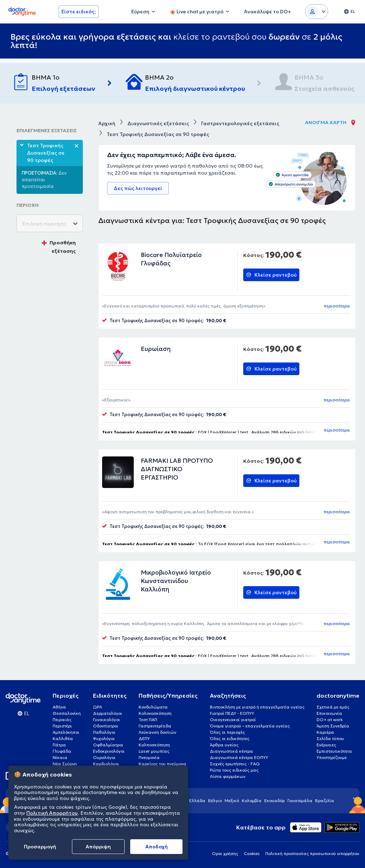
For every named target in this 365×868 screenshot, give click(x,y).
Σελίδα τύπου (330, 738)
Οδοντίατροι (106, 726)
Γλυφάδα (62, 751)
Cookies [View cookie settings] (252, 853)
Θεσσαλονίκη (67, 713)
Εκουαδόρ (274, 801)
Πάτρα (59, 745)
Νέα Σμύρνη (65, 764)
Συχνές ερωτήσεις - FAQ (235, 764)
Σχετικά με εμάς (333, 707)
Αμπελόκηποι (66, 732)
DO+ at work (330, 720)
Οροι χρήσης (225, 853)
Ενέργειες (326, 745)
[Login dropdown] (317, 12)
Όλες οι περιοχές (227, 732)
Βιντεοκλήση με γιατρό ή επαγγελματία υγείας (257, 707)
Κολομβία (252, 801)
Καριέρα (325, 732)
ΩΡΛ (98, 707)
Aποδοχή (157, 847)
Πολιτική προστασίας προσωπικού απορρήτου (312, 853)
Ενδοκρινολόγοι (109, 751)
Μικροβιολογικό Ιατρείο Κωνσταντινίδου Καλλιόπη (176, 581)
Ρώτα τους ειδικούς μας (234, 770)
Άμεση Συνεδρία (333, 726)
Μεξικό (232, 801)
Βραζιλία (325, 801)
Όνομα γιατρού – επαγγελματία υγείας (250, 726)
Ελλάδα (197, 801)
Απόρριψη (98, 847)
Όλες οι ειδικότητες (230, 738)
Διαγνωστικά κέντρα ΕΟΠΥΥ (239, 757)
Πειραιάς (62, 720)
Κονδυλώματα (153, 707)
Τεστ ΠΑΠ (148, 720)
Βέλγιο (215, 801)
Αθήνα (59, 707)
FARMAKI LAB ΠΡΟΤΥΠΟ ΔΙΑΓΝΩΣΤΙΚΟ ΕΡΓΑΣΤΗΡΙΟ (177, 469)
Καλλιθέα (63, 738)
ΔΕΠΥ (144, 738)
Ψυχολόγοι (104, 738)
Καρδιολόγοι (106, 764)
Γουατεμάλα (300, 801)
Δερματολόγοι (108, 713)
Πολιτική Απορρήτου (52, 813)
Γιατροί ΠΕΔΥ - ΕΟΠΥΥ (232, 713)
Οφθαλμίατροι (108, 745)
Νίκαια (60, 757)
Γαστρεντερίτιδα (155, 726)
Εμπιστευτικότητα (334, 751)
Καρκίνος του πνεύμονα (162, 764)
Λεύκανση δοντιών (157, 732)
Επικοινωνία (329, 713)
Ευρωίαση (156, 349)
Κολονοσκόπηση (155, 713)
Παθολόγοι (104, 732)
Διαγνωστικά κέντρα (231, 751)
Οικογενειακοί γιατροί (233, 720)
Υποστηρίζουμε (332, 757)
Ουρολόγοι (104, 757)
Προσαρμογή (40, 847)
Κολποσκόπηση (154, 745)
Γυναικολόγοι (107, 720)
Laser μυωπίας (154, 751)
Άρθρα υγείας (224, 745)
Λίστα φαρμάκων (228, 776)
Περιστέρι (62, 726)
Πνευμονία (149, 757)
